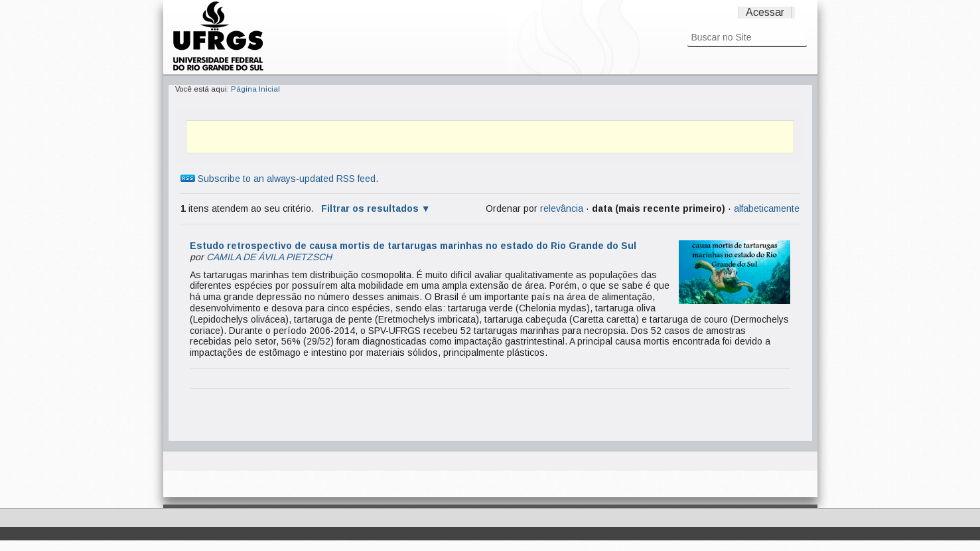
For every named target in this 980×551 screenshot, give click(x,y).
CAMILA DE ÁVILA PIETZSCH (269, 257)
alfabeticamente (767, 208)
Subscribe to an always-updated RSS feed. (279, 179)
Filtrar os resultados (370, 208)
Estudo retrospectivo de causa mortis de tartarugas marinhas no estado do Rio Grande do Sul (413, 246)
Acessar (765, 12)
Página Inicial (255, 89)
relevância (562, 208)
